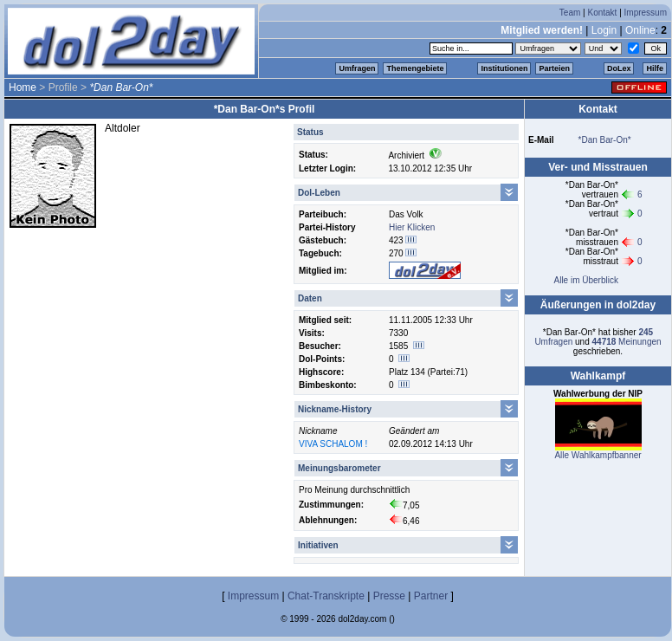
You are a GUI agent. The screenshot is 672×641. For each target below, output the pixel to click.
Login (604, 30)
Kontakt (602, 13)
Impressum (646, 13)
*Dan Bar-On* (605, 140)
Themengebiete (415, 68)
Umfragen (357, 68)
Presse (389, 596)
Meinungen (627, 342)
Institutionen (504, 68)
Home (23, 87)
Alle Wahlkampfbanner (598, 455)
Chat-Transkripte (326, 596)
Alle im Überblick (585, 280)
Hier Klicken (412, 227)
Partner (431, 596)
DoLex (619, 68)
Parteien (554, 68)
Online (640, 30)
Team (570, 13)
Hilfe (655, 68)
